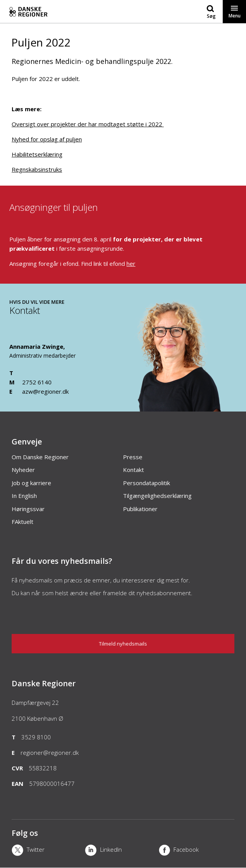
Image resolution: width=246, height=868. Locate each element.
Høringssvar (28, 509)
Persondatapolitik (146, 483)
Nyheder (23, 470)
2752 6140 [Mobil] (37, 382)
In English (24, 496)
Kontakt (133, 470)
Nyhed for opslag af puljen (47, 139)
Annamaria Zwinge (36, 346)
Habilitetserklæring (37, 154)
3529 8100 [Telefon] (36, 737)
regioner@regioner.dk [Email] (50, 753)
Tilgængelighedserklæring (157, 496)
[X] (48, 851)
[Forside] (71, 12)
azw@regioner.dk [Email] (45, 391)
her (131, 263)
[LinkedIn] (122, 851)
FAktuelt (23, 522)
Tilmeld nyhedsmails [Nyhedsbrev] (123, 644)
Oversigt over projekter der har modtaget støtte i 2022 (88, 124)
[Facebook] (195, 851)
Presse (133, 457)
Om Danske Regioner (40, 457)
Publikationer (140, 509)
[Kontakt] (180, 408)
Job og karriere (31, 483)
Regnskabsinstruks (37, 169)
